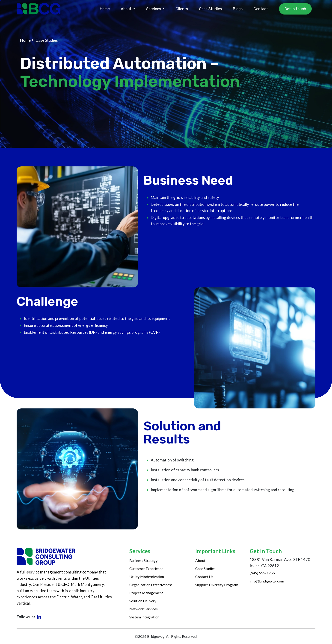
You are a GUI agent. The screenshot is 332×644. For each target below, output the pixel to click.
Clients (182, 9)
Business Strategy (143, 560)
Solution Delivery (143, 601)
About (200, 560)
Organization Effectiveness (151, 585)
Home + (27, 40)
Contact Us (204, 577)
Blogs (238, 9)
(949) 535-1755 (262, 573)
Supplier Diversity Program (217, 585)
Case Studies (210, 9)
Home (105, 9)
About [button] (127, 9)
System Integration (144, 617)
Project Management (146, 593)
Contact (261, 9)
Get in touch (295, 9)
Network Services (144, 609)
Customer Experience (146, 569)
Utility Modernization (147, 577)
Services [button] (154, 9)
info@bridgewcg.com (267, 581)
